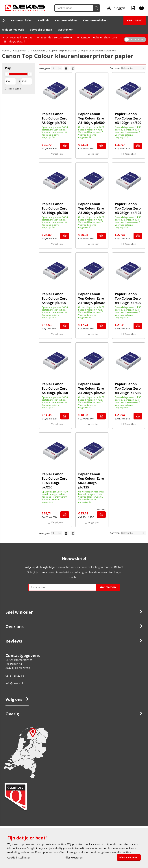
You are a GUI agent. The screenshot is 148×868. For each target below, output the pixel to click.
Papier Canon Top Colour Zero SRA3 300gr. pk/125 (91, 481)
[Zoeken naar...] (96, 8)
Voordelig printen (41, 30)
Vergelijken (57, 154)
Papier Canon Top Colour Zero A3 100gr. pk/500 (91, 118)
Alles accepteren (128, 857)
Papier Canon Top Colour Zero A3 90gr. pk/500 (54, 118)
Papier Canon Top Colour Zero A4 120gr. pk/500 (128, 298)
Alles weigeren (73, 857)
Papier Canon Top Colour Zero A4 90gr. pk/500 (54, 298)
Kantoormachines (66, 20)
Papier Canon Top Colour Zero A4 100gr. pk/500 (91, 298)
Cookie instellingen (19, 857)
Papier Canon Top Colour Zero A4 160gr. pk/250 (55, 388)
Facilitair (44, 20)
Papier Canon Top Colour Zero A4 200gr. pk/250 (91, 388)
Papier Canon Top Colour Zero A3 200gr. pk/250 (91, 208)
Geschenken (66, 30)
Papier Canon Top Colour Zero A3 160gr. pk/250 (55, 208)
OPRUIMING (135, 20)
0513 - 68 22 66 (15, 676)
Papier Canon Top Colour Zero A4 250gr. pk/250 (128, 388)
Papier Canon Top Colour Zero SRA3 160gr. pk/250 (54, 481)
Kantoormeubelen (94, 20)
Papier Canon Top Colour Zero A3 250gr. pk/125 (128, 208)
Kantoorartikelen (21, 20)
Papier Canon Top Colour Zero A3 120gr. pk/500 (128, 118)
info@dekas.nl (16, 41)
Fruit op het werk (13, 30)
